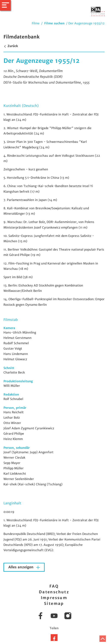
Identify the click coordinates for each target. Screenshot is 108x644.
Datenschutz (54, 592)
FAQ (54, 586)
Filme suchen (54, 23)
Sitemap (54, 603)
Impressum (54, 598)
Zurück (11, 46)
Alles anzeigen (21, 567)
